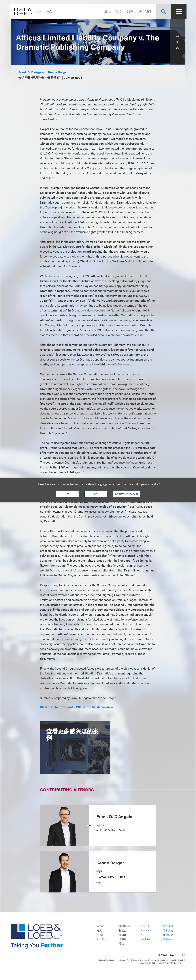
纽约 (100, 930)
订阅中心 (168, 939)
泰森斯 (123, 935)
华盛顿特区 (125, 926)
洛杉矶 (101, 926)
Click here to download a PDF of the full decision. (75, 707)
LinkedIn (146, 926)
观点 (117, 11)
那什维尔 (102, 939)
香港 (122, 944)
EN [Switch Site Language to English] (41, 11)
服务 (129, 11)
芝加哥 (101, 935)
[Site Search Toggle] (162, 11)
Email (122, 830)
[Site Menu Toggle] (177, 11)
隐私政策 (168, 930)
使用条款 (168, 935)
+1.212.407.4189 (106, 830)
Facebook (146, 930)
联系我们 (168, 926)
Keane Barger (58, 72)
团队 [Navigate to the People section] (105, 11)
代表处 (123, 939)
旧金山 (123, 930)
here (74, 359)
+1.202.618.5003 (106, 876)
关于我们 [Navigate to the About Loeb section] (143, 11)
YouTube (145, 939)
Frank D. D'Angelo (31, 72)
